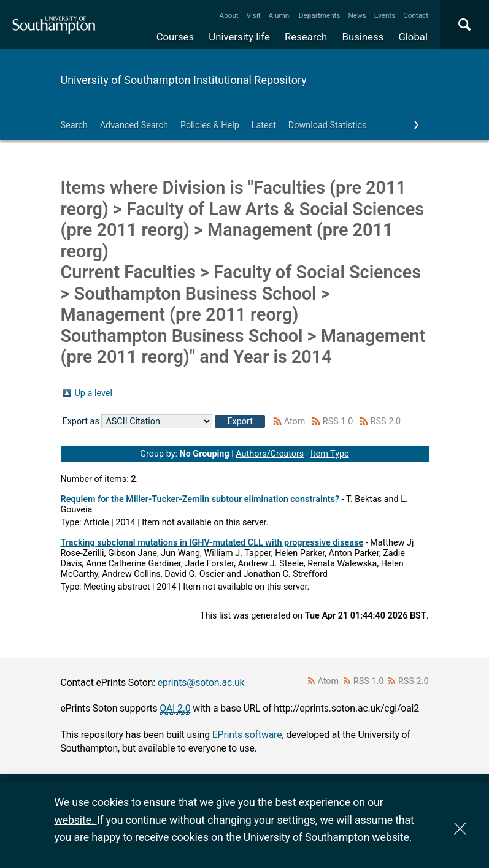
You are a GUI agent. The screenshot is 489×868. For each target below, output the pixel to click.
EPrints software (247, 735)
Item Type (330, 454)
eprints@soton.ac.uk (201, 683)
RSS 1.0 (338, 421)
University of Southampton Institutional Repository (184, 80)
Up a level (94, 393)
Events (385, 15)
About (229, 15)
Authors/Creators (270, 454)
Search (74, 125)
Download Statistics (328, 125)
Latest (264, 125)
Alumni (279, 15)
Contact (416, 15)
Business (363, 37)
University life (239, 37)
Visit (254, 15)
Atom (295, 421)
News (357, 15)
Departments (320, 15)
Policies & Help (210, 125)
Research (306, 37)
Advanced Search (134, 125)
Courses (175, 37)
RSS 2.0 (386, 421)
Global (413, 37)
